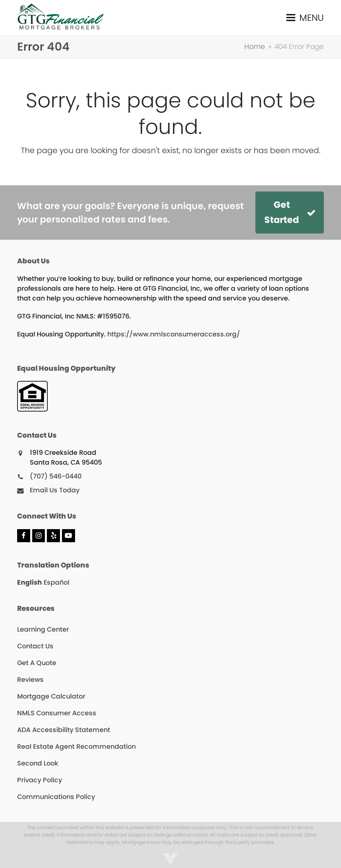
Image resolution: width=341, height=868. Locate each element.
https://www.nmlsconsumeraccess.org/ (174, 334)
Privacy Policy (40, 780)
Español (56, 582)
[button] (305, 18)
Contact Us (35, 646)
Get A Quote (37, 663)
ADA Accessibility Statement (64, 730)
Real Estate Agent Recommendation (76, 747)
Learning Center (43, 629)
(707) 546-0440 (56, 476)
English (30, 582)
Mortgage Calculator (51, 696)
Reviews (30, 680)
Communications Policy (56, 797)
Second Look (38, 763)
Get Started (290, 212)
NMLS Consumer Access (57, 713)
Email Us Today (55, 490)
